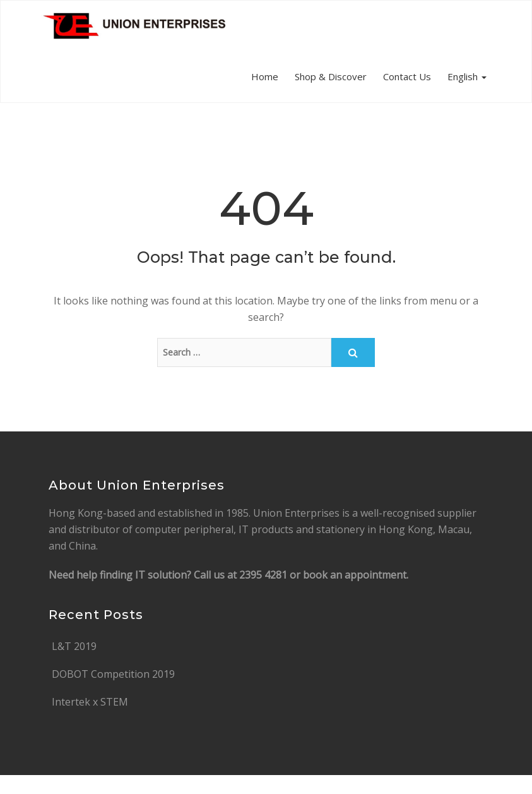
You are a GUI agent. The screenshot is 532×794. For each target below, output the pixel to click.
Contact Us (407, 76)
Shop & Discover (331, 76)
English (467, 76)
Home (265, 76)
